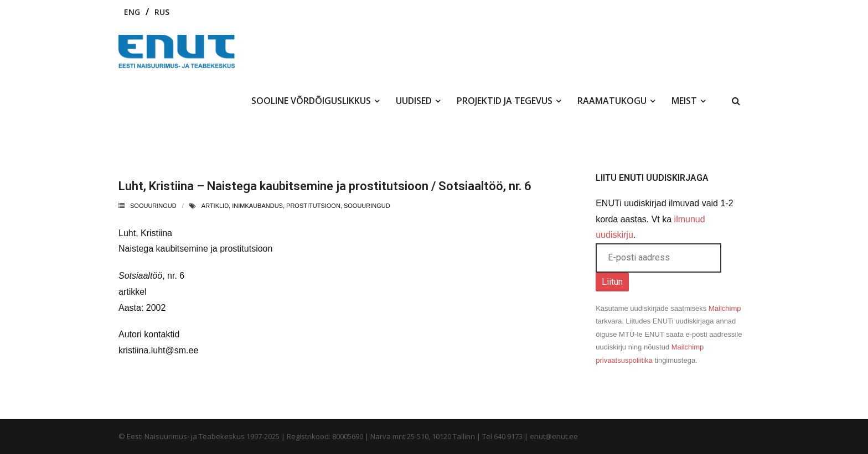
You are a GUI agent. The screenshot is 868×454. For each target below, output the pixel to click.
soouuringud (367, 206)
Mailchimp (725, 308)
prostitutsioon (313, 206)
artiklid (215, 206)
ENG (132, 12)
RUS (162, 12)
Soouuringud (153, 206)
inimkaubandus (257, 206)
